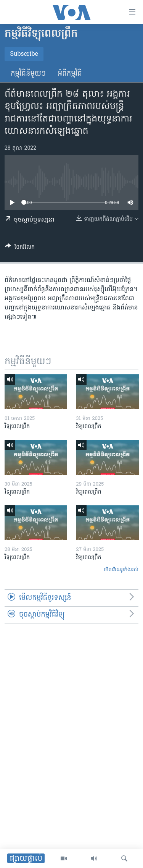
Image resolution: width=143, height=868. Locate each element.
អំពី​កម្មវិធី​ (70, 74)
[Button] (20, 248)
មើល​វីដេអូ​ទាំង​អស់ (121, 570)
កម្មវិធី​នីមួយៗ (28, 74)
